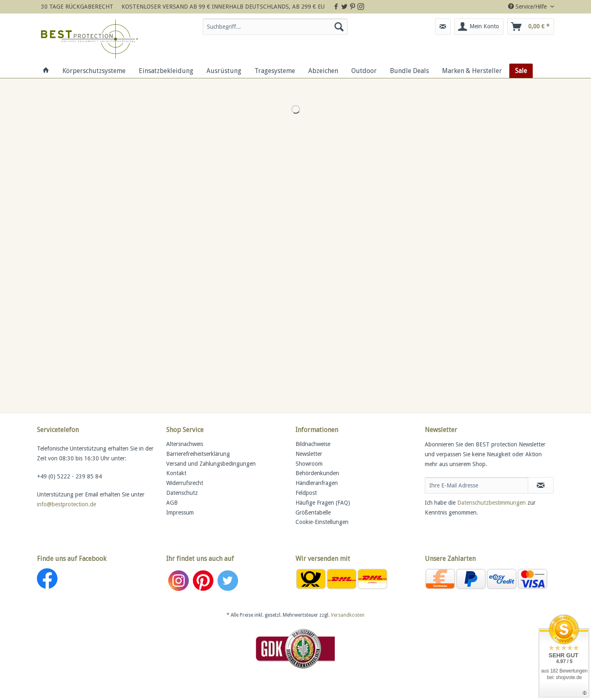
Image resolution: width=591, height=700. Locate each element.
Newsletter (309, 454)
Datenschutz (182, 493)
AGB (172, 503)
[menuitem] (275, 30)
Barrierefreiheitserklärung (198, 454)
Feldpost (306, 493)
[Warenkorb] (531, 27)
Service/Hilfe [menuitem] (528, 7)
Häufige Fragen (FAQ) (323, 503)
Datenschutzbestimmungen (491, 503)
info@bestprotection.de (66, 504)
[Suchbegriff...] (275, 27)
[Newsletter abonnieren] (541, 485)
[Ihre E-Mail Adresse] (476, 485)
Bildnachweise (313, 444)
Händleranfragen (317, 483)
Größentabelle (313, 512)
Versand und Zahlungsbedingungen (211, 464)
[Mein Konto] (479, 27)
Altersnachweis (185, 444)
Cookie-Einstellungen (322, 522)
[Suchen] (339, 27)
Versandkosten (348, 615)
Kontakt (176, 473)
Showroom (309, 464)
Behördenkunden (317, 473)
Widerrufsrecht (185, 483)
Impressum (180, 512)
